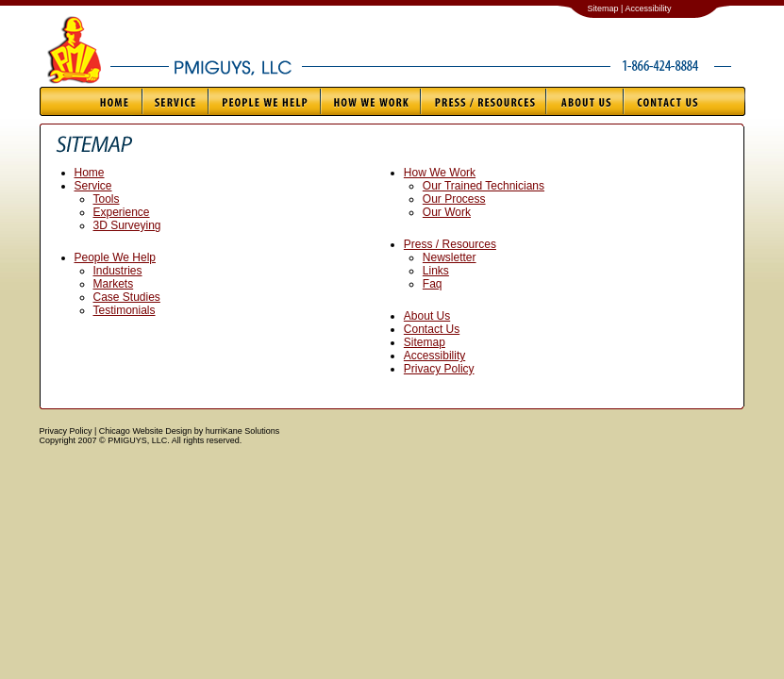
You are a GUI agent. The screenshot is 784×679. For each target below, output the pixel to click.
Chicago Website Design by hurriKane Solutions (189, 431)
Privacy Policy (439, 369)
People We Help (264, 101)
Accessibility (434, 356)
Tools (107, 199)
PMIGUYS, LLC (228, 58)
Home (91, 101)
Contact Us (684, 101)
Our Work (447, 212)
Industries (118, 271)
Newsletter (450, 257)
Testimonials (125, 310)
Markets (114, 284)
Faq (433, 284)
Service (175, 101)
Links (436, 271)
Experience (122, 212)
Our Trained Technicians (484, 186)
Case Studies (127, 297)
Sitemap (425, 342)
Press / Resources (483, 101)
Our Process (454, 199)
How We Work (370, 101)
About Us (584, 101)
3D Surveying (127, 225)
